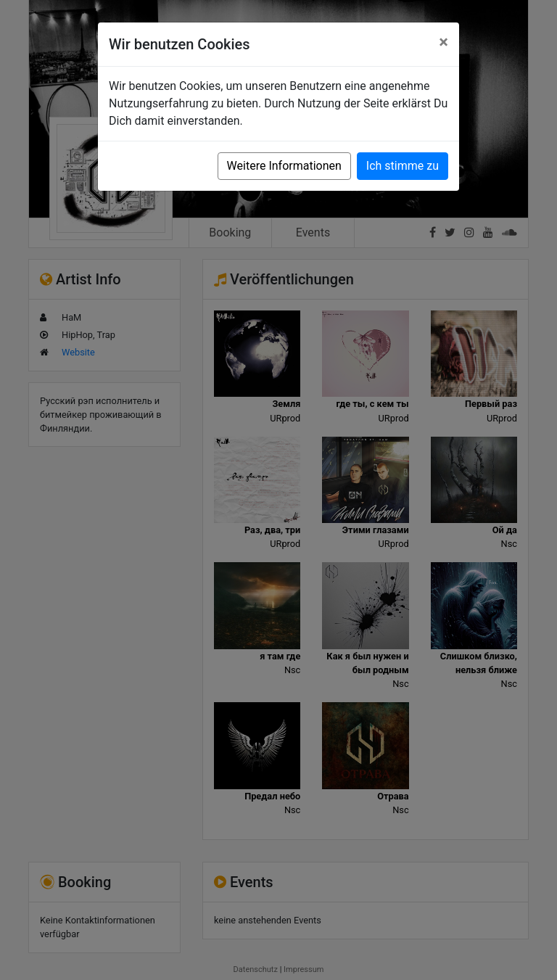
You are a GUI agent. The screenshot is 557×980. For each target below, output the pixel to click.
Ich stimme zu (403, 166)
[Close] (443, 42)
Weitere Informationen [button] (284, 166)
